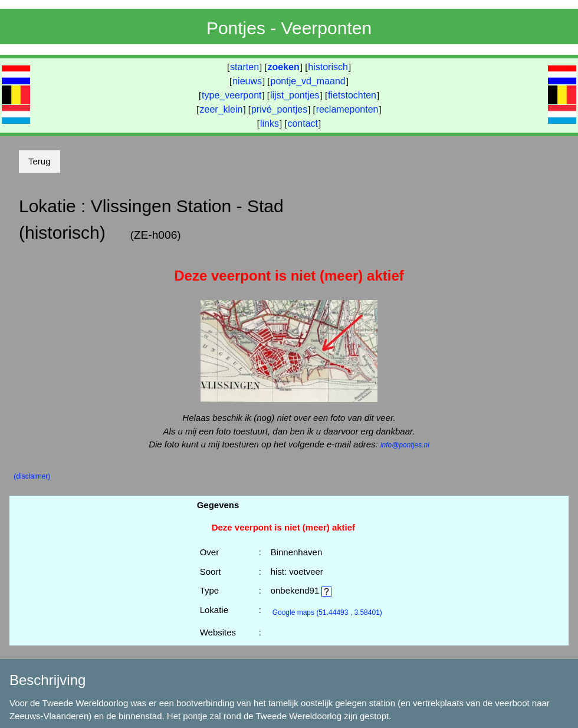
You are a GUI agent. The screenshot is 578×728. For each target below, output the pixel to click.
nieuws (247, 81)
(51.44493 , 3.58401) (327, 612)
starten (244, 67)
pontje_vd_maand (308, 81)
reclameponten (347, 109)
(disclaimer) (32, 476)
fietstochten (352, 95)
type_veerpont (231, 95)
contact (303, 123)
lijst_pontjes (295, 95)
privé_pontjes (279, 109)
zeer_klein (221, 109)
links (270, 123)
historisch (328, 67)
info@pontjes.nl (405, 445)
